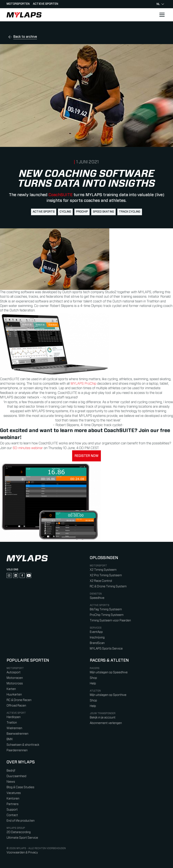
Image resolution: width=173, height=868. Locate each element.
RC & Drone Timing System (108, 586)
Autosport (14, 672)
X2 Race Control (101, 581)
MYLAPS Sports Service (106, 649)
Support (12, 810)
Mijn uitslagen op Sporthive (108, 695)
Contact (12, 815)
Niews (11, 782)
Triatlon (12, 723)
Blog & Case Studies (20, 787)
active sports (44, 212)
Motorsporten (18, 4)
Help (93, 683)
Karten (11, 689)
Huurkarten (14, 695)
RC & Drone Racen (19, 700)
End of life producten (21, 821)
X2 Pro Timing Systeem (106, 575)
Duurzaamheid (16, 776)
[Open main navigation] (162, 15)
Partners (13, 804)
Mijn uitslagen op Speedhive (109, 672)
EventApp (96, 632)
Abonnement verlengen (106, 723)
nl (160, 4)
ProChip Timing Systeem (107, 615)
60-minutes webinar (28, 448)
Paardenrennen (17, 750)
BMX (10, 739)
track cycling (130, 212)
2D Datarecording (19, 832)
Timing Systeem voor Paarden (110, 620)
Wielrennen (14, 728)
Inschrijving (97, 638)
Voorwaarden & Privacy (22, 853)
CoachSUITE (61, 195)
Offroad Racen (16, 706)
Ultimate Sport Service (22, 838)
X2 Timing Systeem (103, 570)
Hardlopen (14, 717)
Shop (93, 678)
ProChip (82, 212)
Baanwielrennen (17, 734)
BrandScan (97, 643)
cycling (65, 212)
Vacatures (14, 793)
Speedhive (97, 598)
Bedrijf (11, 771)
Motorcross (15, 683)
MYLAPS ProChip (83, 384)
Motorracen (15, 678)
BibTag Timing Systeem (106, 609)
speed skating (103, 212)
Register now (86, 456)
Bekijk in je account (103, 718)
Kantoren (13, 799)
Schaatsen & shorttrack (23, 745)
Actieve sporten (46, 4)
